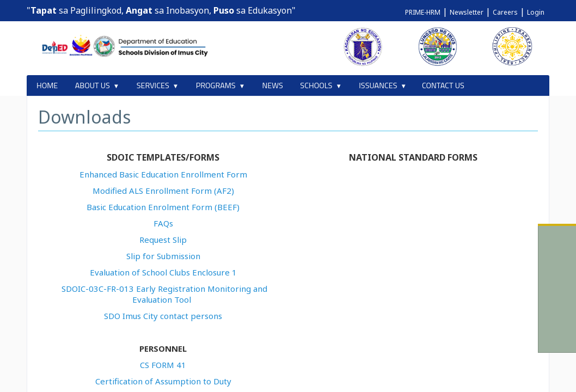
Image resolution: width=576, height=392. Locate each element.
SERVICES (153, 85)
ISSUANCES (378, 85)
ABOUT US (93, 85)
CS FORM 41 (163, 365)
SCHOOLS (316, 85)
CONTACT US (443, 85)
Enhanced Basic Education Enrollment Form (163, 174)
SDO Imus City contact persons (163, 316)
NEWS (273, 85)
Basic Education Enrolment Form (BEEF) (163, 207)
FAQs (163, 223)
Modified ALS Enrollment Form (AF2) (163, 191)
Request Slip (163, 240)
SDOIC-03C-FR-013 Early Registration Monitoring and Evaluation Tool (164, 294)
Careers (505, 12)
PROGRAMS (216, 85)
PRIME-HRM (423, 12)
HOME (47, 85)
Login (536, 12)
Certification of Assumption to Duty (163, 381)
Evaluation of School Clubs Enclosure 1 (163, 272)
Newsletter (467, 12)
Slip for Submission (163, 256)
